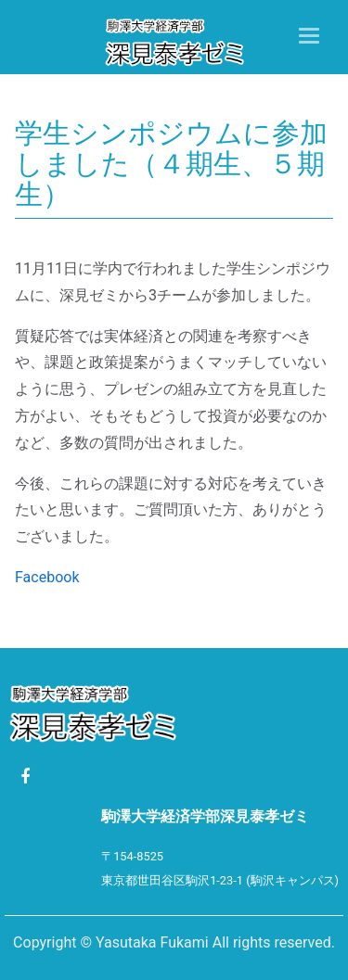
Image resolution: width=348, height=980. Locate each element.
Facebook (47, 577)
